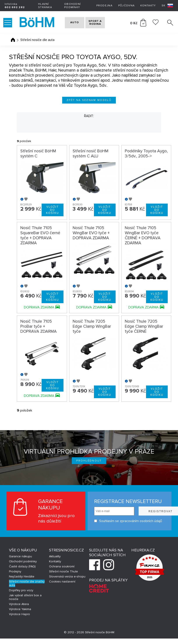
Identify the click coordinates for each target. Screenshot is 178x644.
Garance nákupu (20, 562)
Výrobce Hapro (19, 620)
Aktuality (55, 562)
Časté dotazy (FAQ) (22, 572)
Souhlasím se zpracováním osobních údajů (111, 521)
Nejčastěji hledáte (22, 582)
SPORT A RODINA (101, 23)
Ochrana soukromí (62, 572)
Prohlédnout (89, 461)
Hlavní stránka (45, 6)
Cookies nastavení (62, 587)
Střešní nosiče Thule (63, 577)
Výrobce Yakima (20, 615)
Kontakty (148, 6)
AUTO (72, 23)
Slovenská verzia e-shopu (67, 582)
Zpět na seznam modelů (89, 100)
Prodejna (104, 6)
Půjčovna (126, 6)
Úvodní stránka (13, 40)
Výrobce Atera (19, 610)
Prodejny (15, 577)
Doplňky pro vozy (21, 596)
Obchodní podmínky (72, 6)
